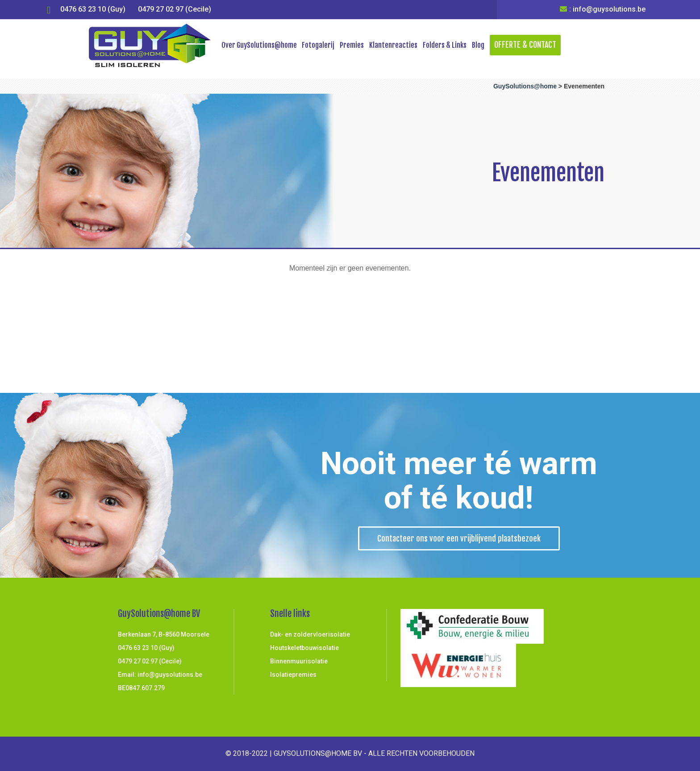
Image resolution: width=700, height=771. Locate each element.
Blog (478, 45)
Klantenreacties (393, 45)
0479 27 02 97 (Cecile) (175, 9)
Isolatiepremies (293, 675)
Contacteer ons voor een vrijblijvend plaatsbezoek (459, 538)
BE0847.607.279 (141, 688)
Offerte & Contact (525, 45)
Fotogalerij (318, 45)
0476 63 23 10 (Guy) (93, 9)
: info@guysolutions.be (603, 9)
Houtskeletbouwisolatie (304, 648)
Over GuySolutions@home (259, 45)
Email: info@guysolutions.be (160, 675)
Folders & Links (445, 45)
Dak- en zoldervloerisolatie (310, 634)
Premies (352, 45)
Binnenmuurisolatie (299, 661)
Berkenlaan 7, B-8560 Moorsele (164, 634)
